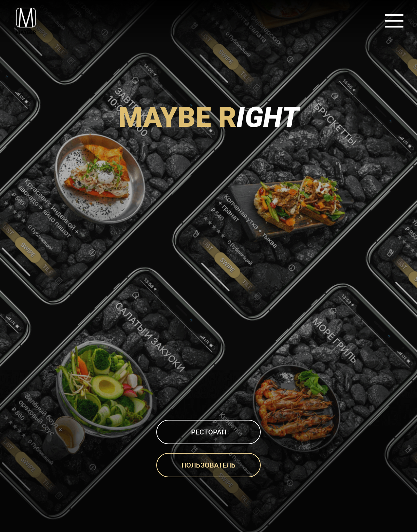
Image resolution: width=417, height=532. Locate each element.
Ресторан (209, 432)
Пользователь (208, 465)
